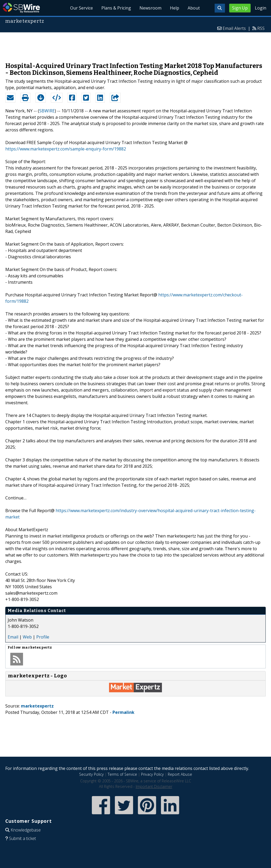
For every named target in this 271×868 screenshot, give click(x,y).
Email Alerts (234, 28)
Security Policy (91, 774)
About (194, 8)
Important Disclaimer (154, 786)
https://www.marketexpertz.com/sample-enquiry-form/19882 (66, 149)
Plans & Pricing (116, 8)
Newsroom (150, 8)
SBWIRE (47, 111)
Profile (43, 637)
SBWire (21, 8)
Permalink (123, 712)
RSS (261, 28)
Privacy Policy (152, 774)
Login (261, 8)
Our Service (82, 8)
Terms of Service (122, 774)
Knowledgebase (26, 830)
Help (175, 8)
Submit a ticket (22, 838)
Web (27, 637)
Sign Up (240, 8)
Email (13, 637)
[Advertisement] (135, 45)
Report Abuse (180, 774)
